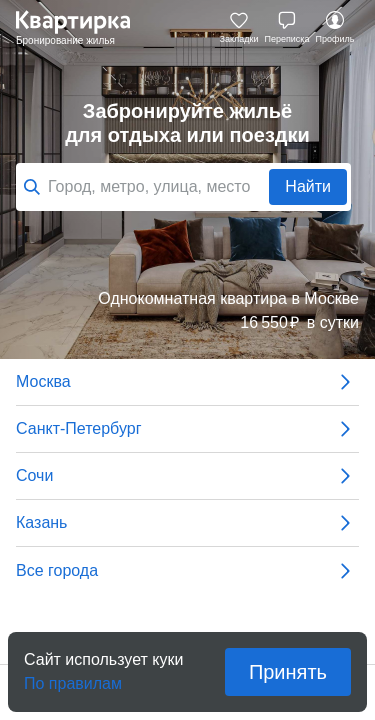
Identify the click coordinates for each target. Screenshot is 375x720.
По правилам (73, 677)
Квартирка (83, 28)
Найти (308, 186)
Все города (187, 571)
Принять (288, 672)
